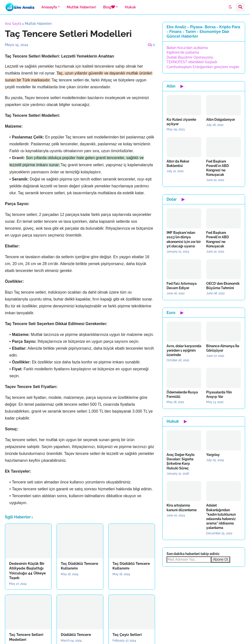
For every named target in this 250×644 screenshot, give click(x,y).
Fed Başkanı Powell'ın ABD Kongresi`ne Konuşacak (218, 168)
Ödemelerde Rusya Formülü (182, 394)
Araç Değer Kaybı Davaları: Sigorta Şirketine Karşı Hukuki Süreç (181, 461)
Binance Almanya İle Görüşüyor (223, 348)
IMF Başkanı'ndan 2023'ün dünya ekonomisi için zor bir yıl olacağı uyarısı (184, 239)
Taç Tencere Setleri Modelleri (26, 637)
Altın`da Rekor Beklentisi (178, 164)
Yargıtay (213, 455)
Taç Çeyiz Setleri (127, 635)
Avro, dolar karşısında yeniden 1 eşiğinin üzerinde (184, 350)
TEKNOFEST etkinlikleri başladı (192, 62)
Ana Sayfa (13, 24)
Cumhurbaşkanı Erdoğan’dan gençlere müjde (203, 67)
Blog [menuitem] (109, 7)
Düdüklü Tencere (76, 635)
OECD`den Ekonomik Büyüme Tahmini (223, 286)
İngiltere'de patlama (183, 52)
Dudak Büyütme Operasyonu (190, 57)
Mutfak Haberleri (38, 24)
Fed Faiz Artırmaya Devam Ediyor (182, 286)
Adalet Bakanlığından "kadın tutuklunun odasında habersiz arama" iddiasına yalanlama (221, 517)
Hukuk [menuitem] (130, 7)
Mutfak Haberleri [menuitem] (81, 7)
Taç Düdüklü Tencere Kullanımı (79, 566)
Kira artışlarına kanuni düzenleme (182, 508)
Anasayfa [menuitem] (49, 7)
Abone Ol (221, 559)
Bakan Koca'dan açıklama (187, 48)
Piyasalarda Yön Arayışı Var (219, 394)
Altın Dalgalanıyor (221, 120)
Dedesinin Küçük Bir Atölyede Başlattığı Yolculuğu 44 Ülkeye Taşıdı (27, 571)
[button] (230, 7)
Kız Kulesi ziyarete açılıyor (181, 122)
